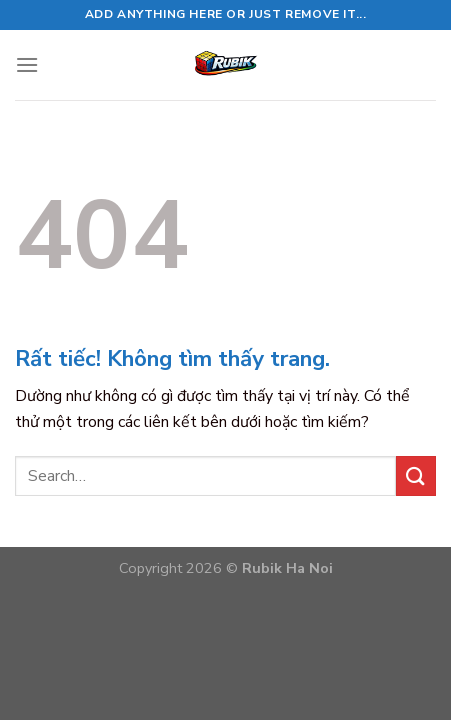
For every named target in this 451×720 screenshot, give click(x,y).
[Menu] (27, 64)
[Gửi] (416, 475)
